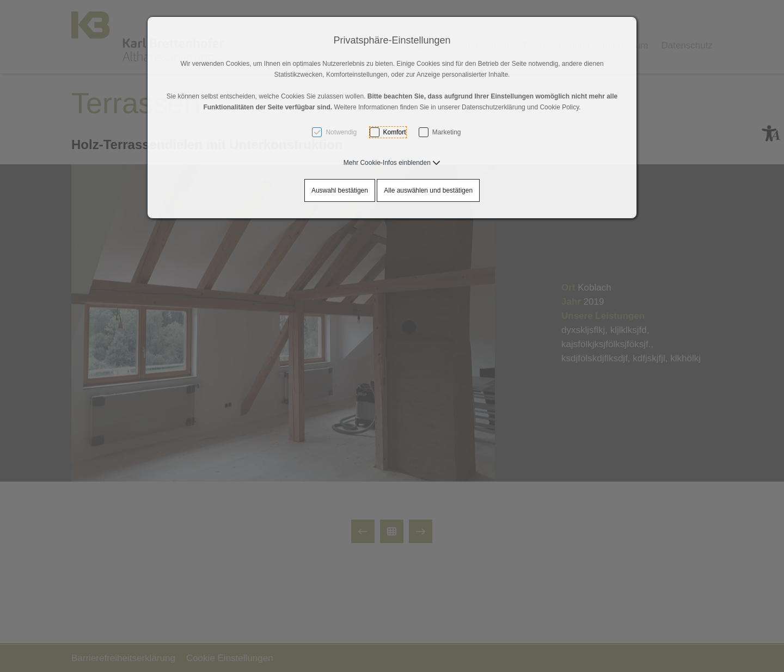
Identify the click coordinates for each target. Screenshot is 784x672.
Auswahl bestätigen (340, 190)
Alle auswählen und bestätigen (428, 190)
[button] (392, 163)
